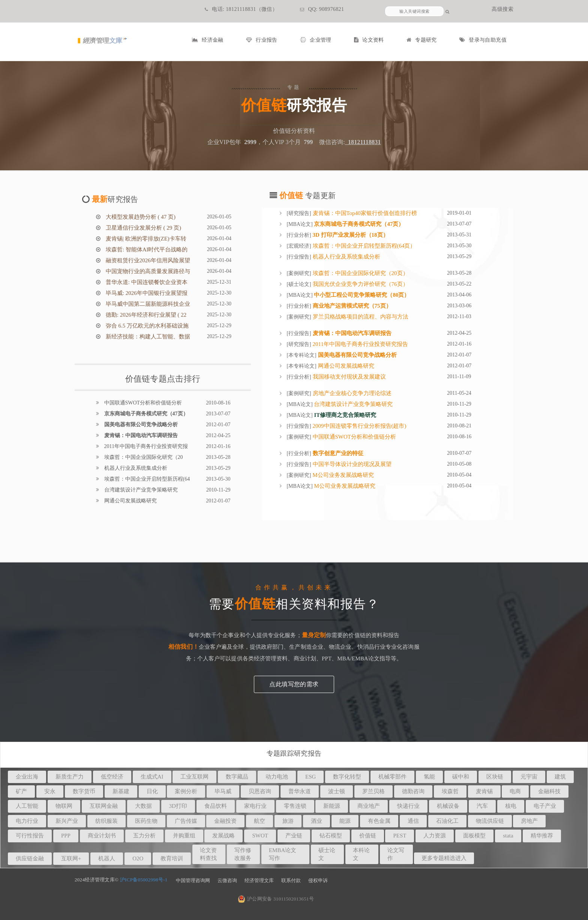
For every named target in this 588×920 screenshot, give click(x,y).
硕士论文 (299, 284)
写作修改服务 (243, 854)
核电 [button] (511, 806)
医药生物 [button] (146, 821)
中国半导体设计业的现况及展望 (351, 464)
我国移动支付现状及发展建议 (349, 377)
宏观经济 (299, 246)
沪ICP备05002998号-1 (144, 880)
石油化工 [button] (447, 821)
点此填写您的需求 (294, 684)
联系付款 (291, 880)
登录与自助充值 (483, 40)
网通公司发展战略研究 (130, 501)
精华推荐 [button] (542, 836)
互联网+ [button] (71, 858)
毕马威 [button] (223, 791)
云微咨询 (227, 880)
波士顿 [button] (337, 791)
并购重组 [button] (184, 836)
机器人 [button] (107, 858)
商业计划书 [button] (102, 836)
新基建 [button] (121, 791)
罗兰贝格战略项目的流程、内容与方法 (360, 317)
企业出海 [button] (27, 777)
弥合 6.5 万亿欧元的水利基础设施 (146, 326)
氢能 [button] (429, 777)
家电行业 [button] (255, 806)
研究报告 (299, 213)
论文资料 (369, 40)
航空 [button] (259, 821)
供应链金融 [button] (30, 858)
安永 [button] (50, 791)
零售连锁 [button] (295, 806)
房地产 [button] (529, 821)
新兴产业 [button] (67, 821)
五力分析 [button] (144, 836)
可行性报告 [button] (30, 836)
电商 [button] (515, 791)
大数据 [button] (143, 806)
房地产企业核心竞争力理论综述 (351, 393)
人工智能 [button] (27, 806)
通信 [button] (413, 821)
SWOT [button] (260, 836)
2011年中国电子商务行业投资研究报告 (360, 344)
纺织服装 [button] (106, 821)
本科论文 (361, 854)
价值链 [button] (368, 836)
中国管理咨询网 (193, 880)
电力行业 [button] (27, 821)
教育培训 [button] (172, 858)
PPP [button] (66, 836)
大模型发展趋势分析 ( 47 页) (140, 217)
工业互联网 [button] (194, 777)
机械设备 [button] (448, 806)
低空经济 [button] (112, 777)
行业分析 (299, 235)
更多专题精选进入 (444, 858)
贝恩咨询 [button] (260, 791)
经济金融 (208, 40)
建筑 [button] (560, 777)
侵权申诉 (318, 880)
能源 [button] (345, 821)
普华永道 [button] (300, 791)
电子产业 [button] (545, 806)
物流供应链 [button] (490, 821)
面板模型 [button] (474, 836)
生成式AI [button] (152, 777)
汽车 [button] (482, 806)
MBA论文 (300, 224)
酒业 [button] (316, 821)
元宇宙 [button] (529, 777)
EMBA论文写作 (283, 854)
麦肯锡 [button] (484, 791)
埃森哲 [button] (450, 791)
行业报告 (262, 40)
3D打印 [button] (178, 806)
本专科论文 (301, 355)
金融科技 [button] (549, 791)
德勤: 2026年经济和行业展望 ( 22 (145, 315)
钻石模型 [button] (331, 836)
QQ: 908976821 (322, 9)
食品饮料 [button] (216, 806)
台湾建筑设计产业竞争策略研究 (140, 490)
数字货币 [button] (84, 791)
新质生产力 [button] (70, 777)
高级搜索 (502, 9)
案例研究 (299, 273)
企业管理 (316, 40)
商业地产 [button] (369, 806)
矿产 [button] (21, 791)
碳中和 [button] (461, 777)
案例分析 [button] (186, 791)
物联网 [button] (64, 806)
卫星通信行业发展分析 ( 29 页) (143, 228)
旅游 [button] (288, 821)
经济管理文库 (259, 880)
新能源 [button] (332, 806)
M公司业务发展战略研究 (343, 475)
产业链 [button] (294, 836)
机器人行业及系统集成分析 (135, 468)
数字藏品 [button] (237, 777)
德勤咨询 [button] (413, 791)
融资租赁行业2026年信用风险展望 (147, 260)
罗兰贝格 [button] (373, 791)
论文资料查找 (208, 854)
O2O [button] (138, 858)
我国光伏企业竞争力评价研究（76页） (360, 284)
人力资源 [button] (435, 836)
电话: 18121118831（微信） (241, 9)
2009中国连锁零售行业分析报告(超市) (359, 426)
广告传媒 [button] (186, 821)
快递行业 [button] (408, 806)
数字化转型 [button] (347, 777)
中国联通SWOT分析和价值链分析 (142, 403)
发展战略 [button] (223, 836)
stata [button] (508, 836)
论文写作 (396, 854)
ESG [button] (310, 777)
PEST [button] (400, 836)
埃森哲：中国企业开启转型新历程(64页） (364, 246)
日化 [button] (152, 791)
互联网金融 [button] (104, 806)
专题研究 (422, 40)
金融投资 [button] (225, 821)
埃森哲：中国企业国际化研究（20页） (360, 273)
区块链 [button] (495, 777)
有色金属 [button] (379, 821)
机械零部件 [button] (392, 777)
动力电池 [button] (277, 777)
